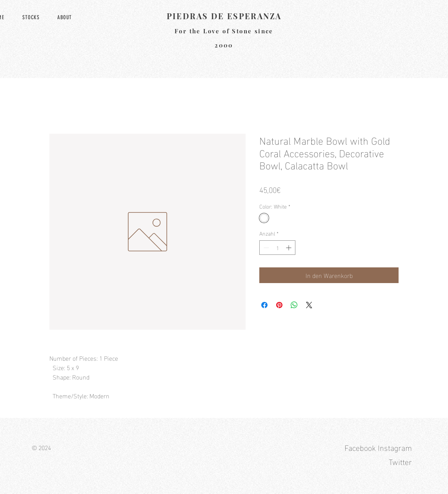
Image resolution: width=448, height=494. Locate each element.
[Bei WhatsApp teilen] (294, 305)
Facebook (360, 447)
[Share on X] (309, 305)
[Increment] (289, 248)
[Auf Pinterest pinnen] (279, 305)
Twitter (400, 461)
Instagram (395, 447)
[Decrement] (265, 248)
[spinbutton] (277, 248)
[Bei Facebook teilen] (264, 305)
